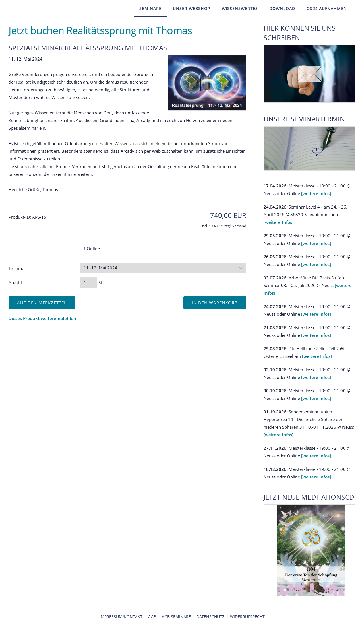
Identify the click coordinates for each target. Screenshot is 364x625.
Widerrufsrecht (247, 617)
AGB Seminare (176, 617)
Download (282, 8)
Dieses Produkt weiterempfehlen (42, 318)
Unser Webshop (192, 8)
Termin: (16, 268)
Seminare (150, 8)
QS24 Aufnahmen (327, 8)
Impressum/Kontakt (121, 617)
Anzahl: (16, 282)
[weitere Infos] (316, 193)
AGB (152, 617)
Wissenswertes (240, 8)
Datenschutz (210, 617)
